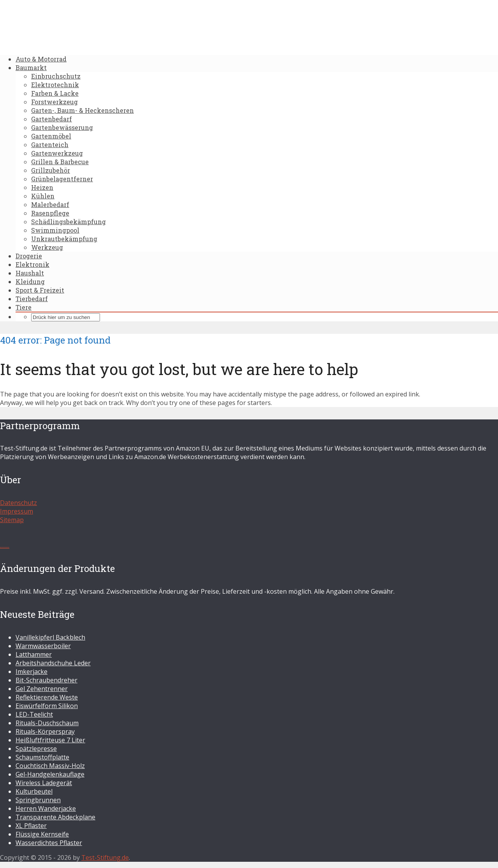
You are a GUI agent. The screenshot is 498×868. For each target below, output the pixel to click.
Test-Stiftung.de (105, 857)
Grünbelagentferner (62, 179)
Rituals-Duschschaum (47, 723)
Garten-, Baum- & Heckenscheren (82, 110)
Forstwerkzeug (54, 102)
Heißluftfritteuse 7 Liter (50, 740)
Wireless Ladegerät (44, 783)
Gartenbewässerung (62, 127)
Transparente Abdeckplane (55, 817)
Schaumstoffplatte (42, 757)
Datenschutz (18, 503)
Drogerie (29, 256)
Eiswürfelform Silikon (47, 706)
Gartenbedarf (52, 119)
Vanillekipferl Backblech (50, 637)
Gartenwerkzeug (57, 153)
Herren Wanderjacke (46, 808)
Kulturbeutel (34, 791)
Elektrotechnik (55, 85)
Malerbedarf (50, 204)
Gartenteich (50, 145)
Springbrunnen (38, 800)
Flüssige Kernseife (42, 834)
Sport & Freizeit (40, 290)
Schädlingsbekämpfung (68, 222)
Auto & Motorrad (41, 59)
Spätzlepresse (36, 749)
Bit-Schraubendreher (46, 680)
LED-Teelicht (34, 714)
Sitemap (12, 520)
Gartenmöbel (51, 136)
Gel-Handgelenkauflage (50, 774)
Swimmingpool (55, 230)
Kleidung (30, 281)
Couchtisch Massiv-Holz (50, 766)
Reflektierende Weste (47, 697)
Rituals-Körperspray (45, 731)
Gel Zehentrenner (42, 689)
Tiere (24, 307)
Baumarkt (31, 68)
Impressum (17, 511)
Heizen (42, 187)
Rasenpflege (50, 213)
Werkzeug (47, 247)
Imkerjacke (32, 672)
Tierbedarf (32, 299)
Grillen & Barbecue (60, 162)
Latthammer (34, 654)
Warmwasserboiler (43, 646)
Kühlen (43, 196)
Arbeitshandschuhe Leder (53, 663)
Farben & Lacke (55, 93)
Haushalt (30, 273)
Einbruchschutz (56, 76)
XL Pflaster (31, 826)
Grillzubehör (51, 170)
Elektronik (32, 264)
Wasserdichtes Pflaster (49, 843)
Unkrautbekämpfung (64, 239)
